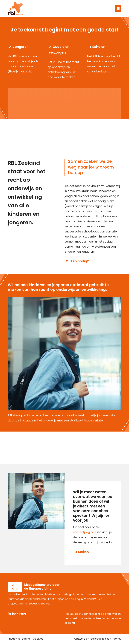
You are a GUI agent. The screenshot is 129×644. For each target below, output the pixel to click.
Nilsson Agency (112, 639)
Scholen (99, 47)
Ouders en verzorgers (59, 50)
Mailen (83, 552)
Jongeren (21, 47)
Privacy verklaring (19, 639)
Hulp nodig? (79, 261)
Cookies (38, 639)
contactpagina (84, 532)
